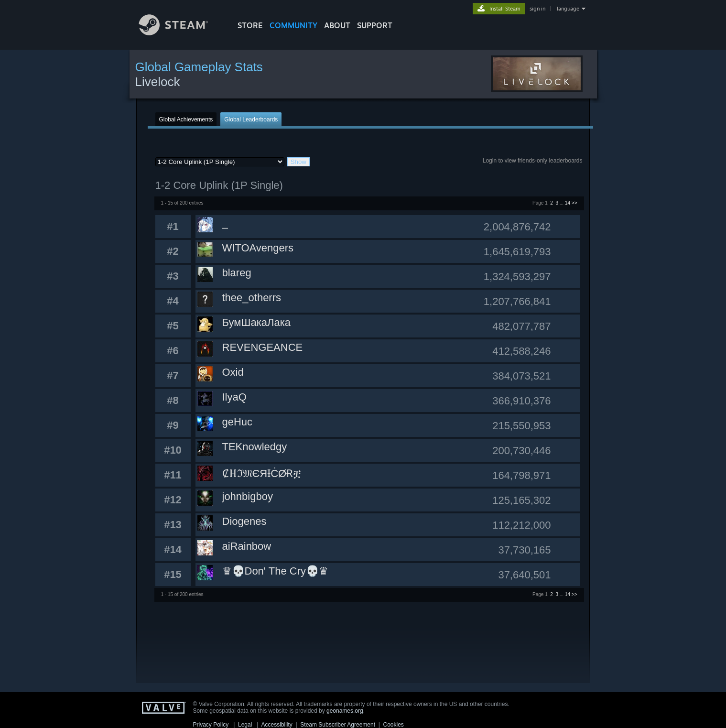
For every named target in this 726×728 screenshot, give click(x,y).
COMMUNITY (293, 25)
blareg (237, 273)
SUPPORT (375, 25)
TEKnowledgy (255, 447)
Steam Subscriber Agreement (338, 725)
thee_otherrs (252, 298)
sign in (537, 9)
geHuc (238, 422)
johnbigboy (248, 496)
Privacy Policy (211, 725)
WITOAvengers (258, 248)
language (568, 9)
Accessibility (276, 725)
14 (568, 203)
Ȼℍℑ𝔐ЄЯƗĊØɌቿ (262, 473)
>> (574, 203)
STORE (250, 25)
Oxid (233, 372)
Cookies (394, 725)
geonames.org (345, 711)
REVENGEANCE (263, 347)
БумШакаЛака (257, 322)
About (337, 25)
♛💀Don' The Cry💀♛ (276, 571)
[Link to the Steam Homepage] (181, 33)
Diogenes (244, 521)
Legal (245, 725)
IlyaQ (234, 397)
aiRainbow (247, 546)
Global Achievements (186, 120)
